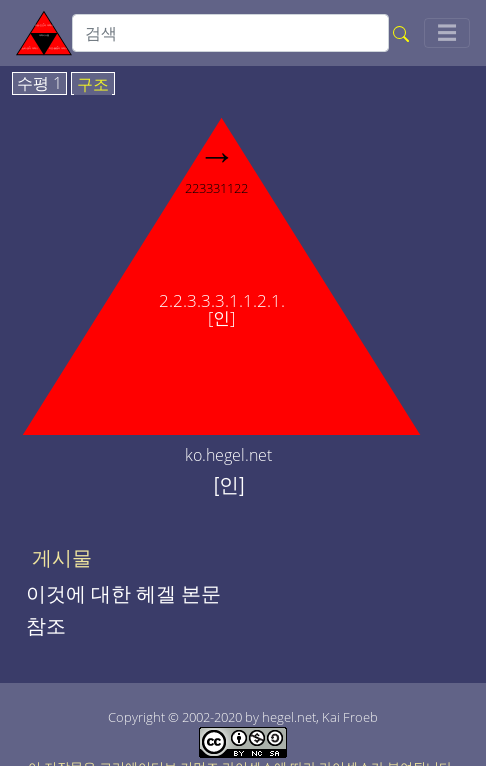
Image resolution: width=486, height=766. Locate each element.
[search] (230, 33)
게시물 (62, 558)
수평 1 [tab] (39, 84)
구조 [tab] (93, 85)
